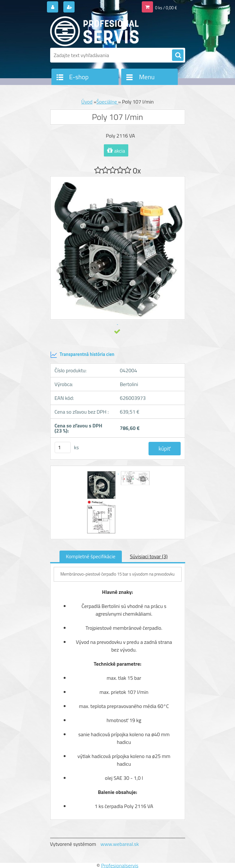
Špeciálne (107, 102)
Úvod (87, 102)
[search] (178, 55)
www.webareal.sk (120, 844)
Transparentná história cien (82, 355)
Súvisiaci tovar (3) (149, 556)
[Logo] (94, 31)
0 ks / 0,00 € (166, 8)
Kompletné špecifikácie (91, 556)
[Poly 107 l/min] (102, 472)
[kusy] (63, 447)
